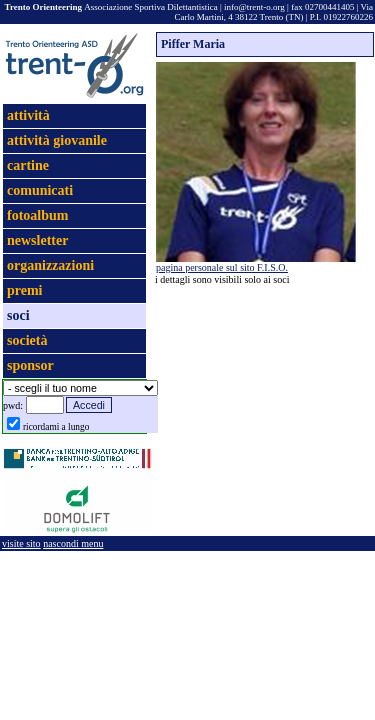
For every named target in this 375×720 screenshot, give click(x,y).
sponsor (30, 365)
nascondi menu (73, 543)
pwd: (13, 405)
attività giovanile (57, 140)
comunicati (40, 190)
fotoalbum (37, 215)
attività (28, 115)
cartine (28, 165)
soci (18, 315)
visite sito (21, 543)
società (27, 340)
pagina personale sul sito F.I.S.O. (222, 267)
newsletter (37, 240)
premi (25, 290)
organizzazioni (50, 265)
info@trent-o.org (254, 7)
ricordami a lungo (56, 427)
